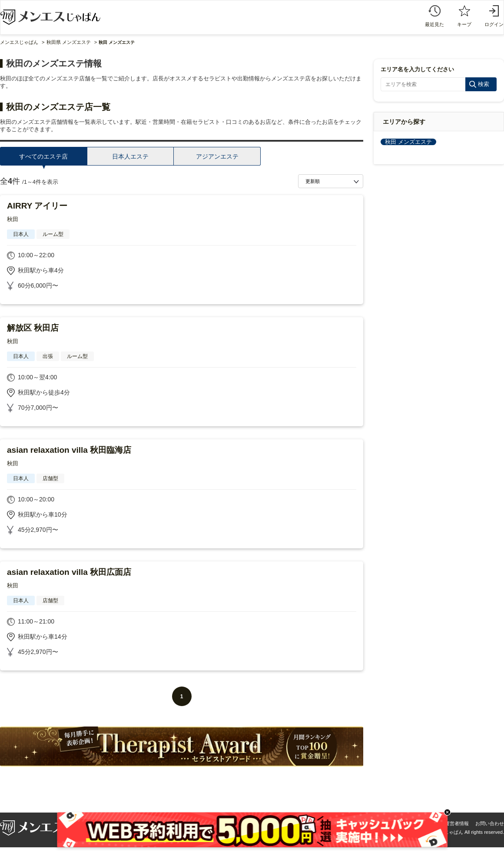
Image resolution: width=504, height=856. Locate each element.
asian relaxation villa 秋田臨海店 (69, 450)
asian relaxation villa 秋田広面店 (69, 572)
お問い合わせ (490, 823)
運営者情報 (457, 823)
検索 (484, 84)
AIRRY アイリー (37, 206)
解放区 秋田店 (33, 328)
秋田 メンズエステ (408, 142)
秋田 (13, 219)
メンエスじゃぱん (19, 42)
